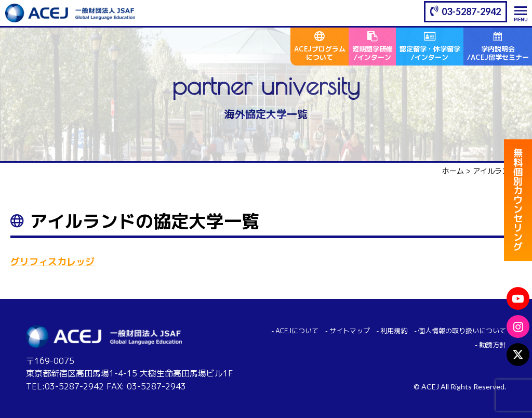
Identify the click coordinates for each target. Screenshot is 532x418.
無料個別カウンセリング (518, 203)
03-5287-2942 (471, 11)
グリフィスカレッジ (52, 262)
